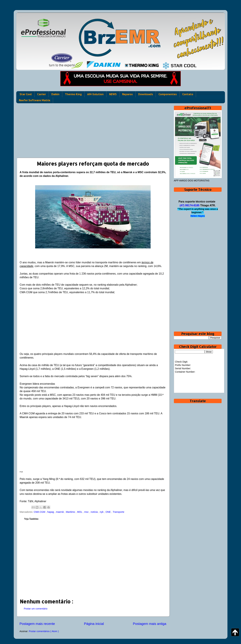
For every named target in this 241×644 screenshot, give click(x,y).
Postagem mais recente (37, 624)
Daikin (55, 94)
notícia (95, 512)
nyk (102, 512)
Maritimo (71, 512)
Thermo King (73, 94)
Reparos (127, 94)
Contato (188, 94)
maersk (60, 512)
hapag (51, 512)
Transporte (118, 512)
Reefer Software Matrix (35, 100)
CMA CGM (40, 512)
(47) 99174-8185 (189, 205)
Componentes (168, 94)
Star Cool (26, 94)
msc (87, 512)
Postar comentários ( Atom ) (44, 631)
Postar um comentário (36, 609)
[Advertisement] (93, 129)
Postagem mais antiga (150, 624)
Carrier (42, 94)
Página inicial (94, 624)
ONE (108, 512)
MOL (80, 512)
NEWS (113, 94)
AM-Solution (95, 94)
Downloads (146, 94)
